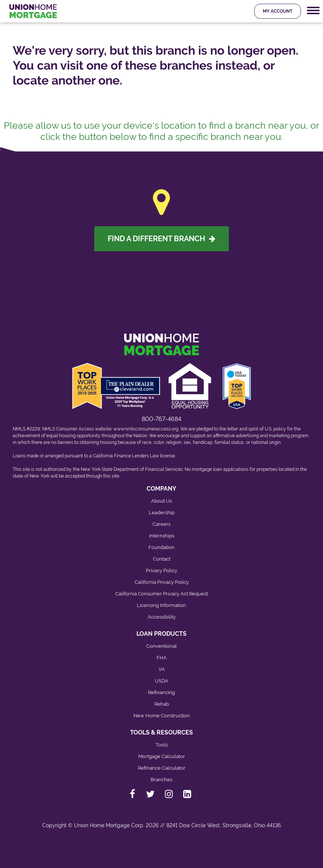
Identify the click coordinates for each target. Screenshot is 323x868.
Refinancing (161, 692)
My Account (278, 11)
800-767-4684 (161, 419)
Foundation (161, 547)
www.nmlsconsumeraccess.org (146, 429)
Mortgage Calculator (162, 756)
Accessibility (162, 617)
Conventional (161, 646)
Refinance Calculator (162, 768)
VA (162, 669)
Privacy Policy (161, 571)
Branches (161, 780)
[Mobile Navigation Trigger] (313, 11)
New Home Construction (162, 716)
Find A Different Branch (161, 239)
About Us (161, 501)
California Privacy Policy (162, 582)
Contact (162, 559)
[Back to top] (162, 848)
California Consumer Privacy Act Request (161, 594)
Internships (162, 536)
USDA (161, 681)
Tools (162, 745)
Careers (161, 524)
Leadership (162, 513)
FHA (162, 658)
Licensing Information (161, 605)
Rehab (162, 704)
